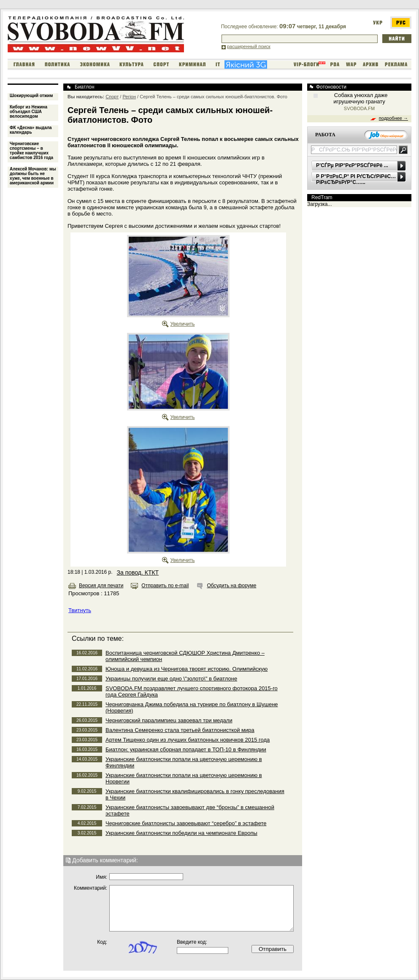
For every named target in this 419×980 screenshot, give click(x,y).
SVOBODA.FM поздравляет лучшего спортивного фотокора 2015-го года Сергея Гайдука (192, 691)
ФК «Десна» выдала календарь (31, 130)
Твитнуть (80, 610)
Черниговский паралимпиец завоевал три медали (169, 720)
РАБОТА (325, 135)
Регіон (129, 97)
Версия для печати (101, 586)
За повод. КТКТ (138, 572)
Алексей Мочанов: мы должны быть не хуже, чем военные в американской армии (33, 176)
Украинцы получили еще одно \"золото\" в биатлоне (171, 679)
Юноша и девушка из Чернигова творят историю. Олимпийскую (187, 669)
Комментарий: (91, 888)
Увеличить (183, 324)
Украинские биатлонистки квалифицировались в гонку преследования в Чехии (195, 794)
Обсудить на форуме (231, 586)
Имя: (101, 877)
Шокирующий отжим (31, 96)
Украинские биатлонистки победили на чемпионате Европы (181, 833)
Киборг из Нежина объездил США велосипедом (28, 112)
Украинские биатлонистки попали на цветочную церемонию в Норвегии (184, 778)
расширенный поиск (249, 46)
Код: (102, 942)
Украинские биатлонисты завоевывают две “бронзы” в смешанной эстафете (190, 810)
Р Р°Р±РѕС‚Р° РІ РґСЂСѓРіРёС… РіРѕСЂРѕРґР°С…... (356, 179)
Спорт (112, 97)
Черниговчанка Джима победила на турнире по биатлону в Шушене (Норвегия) (192, 707)
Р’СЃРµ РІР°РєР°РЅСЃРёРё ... (352, 165)
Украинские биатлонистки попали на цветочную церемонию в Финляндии (184, 762)
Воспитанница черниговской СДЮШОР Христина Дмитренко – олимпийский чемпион (185, 656)
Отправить (273, 949)
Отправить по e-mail (165, 586)
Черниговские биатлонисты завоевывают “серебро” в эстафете (186, 823)
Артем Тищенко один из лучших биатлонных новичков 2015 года (188, 740)
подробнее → (393, 118)
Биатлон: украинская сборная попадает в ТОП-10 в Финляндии (186, 749)
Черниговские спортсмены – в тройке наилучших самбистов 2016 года (31, 151)
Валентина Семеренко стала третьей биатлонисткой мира (180, 730)
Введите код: (192, 942)
